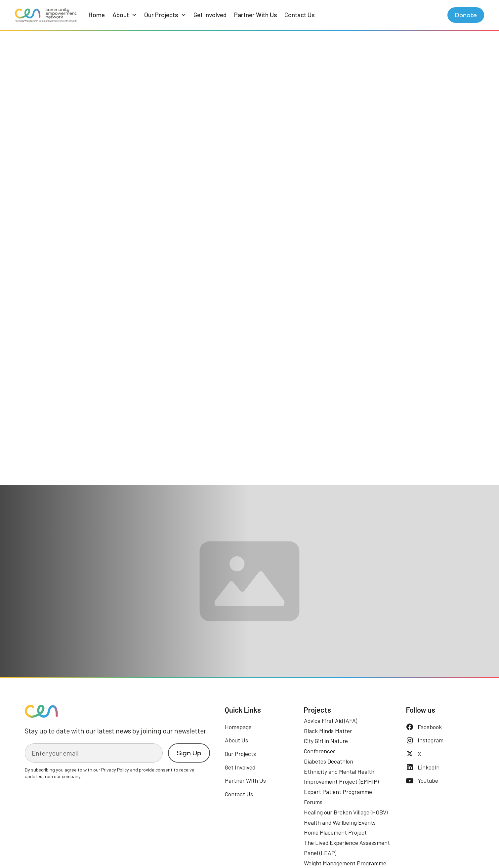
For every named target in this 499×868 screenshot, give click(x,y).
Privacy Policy (198, 856)
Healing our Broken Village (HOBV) (346, 812)
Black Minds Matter (328, 731)
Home (97, 15)
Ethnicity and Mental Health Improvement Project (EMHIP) (341, 777)
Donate (466, 15)
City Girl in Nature (326, 741)
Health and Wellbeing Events (340, 822)
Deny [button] (386, 848)
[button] (125, 15)
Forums (313, 802)
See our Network (60, 615)
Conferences (320, 751)
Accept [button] (438, 848)
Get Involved (210, 15)
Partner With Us (256, 15)
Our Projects (240, 754)
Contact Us (300, 15)
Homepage (238, 727)
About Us (236, 740)
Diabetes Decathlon (329, 761)
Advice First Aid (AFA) (331, 721)
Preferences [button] (343, 848)
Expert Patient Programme (338, 792)
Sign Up (189, 753)
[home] (46, 15)
